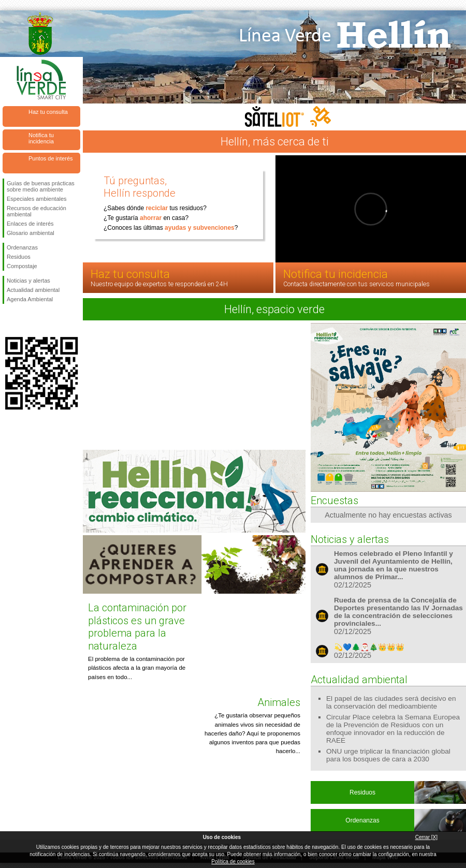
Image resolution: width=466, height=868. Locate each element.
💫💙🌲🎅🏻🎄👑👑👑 (369, 647)
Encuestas (334, 501)
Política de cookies (233, 862)
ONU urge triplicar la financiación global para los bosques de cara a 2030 (388, 755)
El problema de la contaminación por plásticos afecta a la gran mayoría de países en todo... (137, 668)
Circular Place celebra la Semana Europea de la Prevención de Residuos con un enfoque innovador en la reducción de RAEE (393, 729)
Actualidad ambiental (33, 290)
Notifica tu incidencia (41, 138)
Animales (279, 702)
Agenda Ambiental (30, 299)
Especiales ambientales (37, 199)
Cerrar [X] (426, 837)
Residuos (19, 257)
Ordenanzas (22, 247)
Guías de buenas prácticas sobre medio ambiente (41, 186)
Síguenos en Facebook (9, 320)
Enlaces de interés (30, 224)
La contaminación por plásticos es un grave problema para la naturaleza (137, 627)
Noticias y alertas (28, 281)
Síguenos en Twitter (26, 320)
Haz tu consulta (48, 112)
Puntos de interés (51, 158)
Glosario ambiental (31, 233)
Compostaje (22, 266)
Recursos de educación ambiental (37, 211)
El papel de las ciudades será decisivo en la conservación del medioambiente (391, 702)
